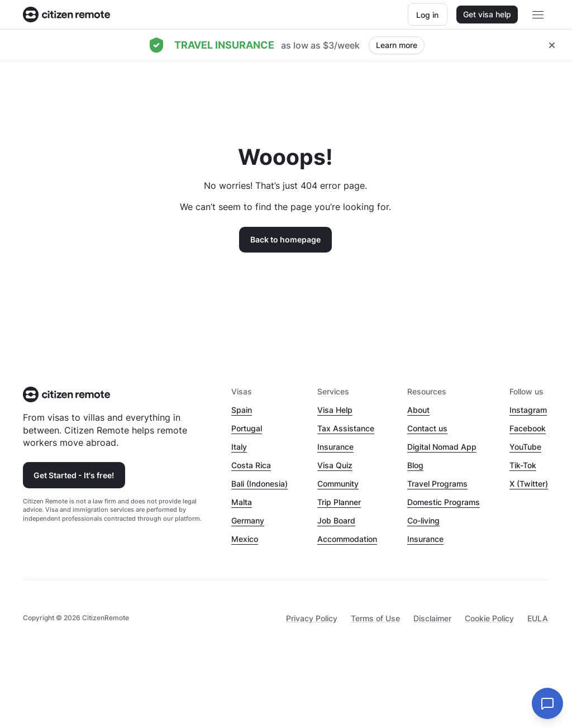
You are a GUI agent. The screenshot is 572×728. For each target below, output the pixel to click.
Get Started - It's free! (74, 475)
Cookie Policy (489, 618)
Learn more (397, 45)
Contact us (427, 428)
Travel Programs (437, 484)
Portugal (247, 428)
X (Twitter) (529, 484)
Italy (239, 447)
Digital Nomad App (442, 447)
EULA (538, 618)
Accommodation (347, 539)
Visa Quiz (335, 465)
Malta (242, 502)
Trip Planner (339, 502)
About (418, 410)
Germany (248, 520)
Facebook (528, 428)
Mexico (245, 539)
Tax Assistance (346, 428)
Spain (242, 410)
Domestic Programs (444, 502)
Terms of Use (375, 618)
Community (338, 484)
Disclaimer (432, 618)
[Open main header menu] (538, 15)
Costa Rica (251, 465)
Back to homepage (285, 239)
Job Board (336, 520)
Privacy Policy (312, 618)
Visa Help (335, 410)
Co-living (423, 520)
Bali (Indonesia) (259, 484)
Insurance (335, 447)
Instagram (528, 410)
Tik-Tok (523, 465)
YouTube (525, 447)
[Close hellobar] (552, 45)
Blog (415, 465)
